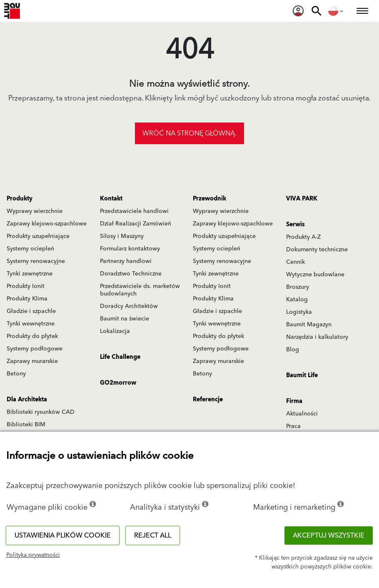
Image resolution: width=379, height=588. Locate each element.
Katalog (297, 300)
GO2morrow (118, 383)
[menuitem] (298, 11)
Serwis (295, 225)
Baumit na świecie (125, 319)
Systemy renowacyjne (36, 261)
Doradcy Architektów (129, 306)
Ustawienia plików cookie (63, 535)
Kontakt (111, 199)
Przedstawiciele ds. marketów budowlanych (140, 290)
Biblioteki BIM (26, 425)
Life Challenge (120, 357)
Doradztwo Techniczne (131, 274)
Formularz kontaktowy (130, 249)
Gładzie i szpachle (31, 311)
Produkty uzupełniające (38, 236)
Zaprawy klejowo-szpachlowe (47, 224)
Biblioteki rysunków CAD (41, 412)
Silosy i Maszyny (122, 236)
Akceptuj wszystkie (329, 535)
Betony (16, 374)
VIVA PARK (302, 199)
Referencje (208, 400)
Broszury (298, 287)
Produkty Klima (27, 299)
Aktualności (302, 414)
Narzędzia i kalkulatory (317, 337)
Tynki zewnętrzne (30, 274)
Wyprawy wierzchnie (35, 211)
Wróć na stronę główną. (189, 133)
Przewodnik (209, 199)
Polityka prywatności (33, 555)
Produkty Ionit (26, 286)
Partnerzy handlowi (126, 261)
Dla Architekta (27, 400)
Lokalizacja (115, 331)
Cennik (295, 262)
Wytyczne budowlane (315, 275)
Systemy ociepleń (30, 249)
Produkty (20, 199)
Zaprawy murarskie (32, 361)
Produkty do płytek (32, 336)
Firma (294, 401)
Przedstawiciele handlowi (134, 211)
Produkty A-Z (303, 237)
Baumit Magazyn (309, 325)
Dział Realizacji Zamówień (136, 224)
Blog (293, 350)
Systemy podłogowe (35, 349)
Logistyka (299, 312)
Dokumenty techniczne (317, 250)
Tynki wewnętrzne (31, 324)
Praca (293, 426)
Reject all (153, 535)
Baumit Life (302, 375)
